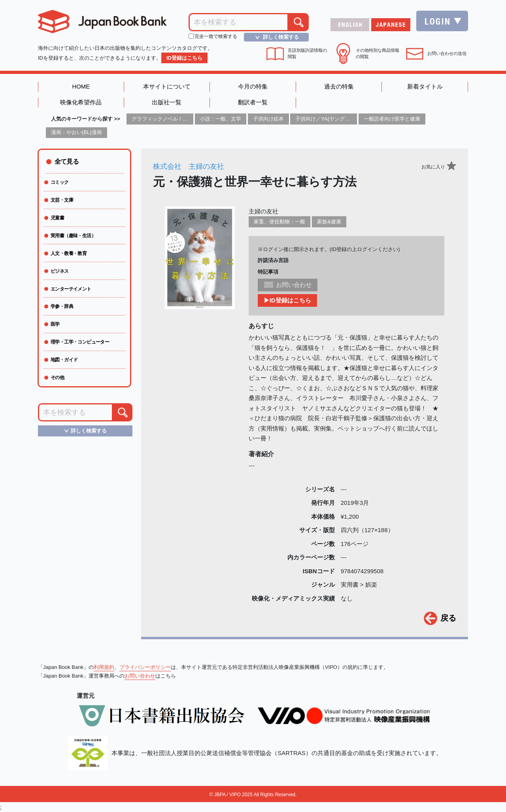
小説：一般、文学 (221, 119)
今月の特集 (253, 87)
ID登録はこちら (184, 58)
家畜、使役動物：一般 (279, 222)
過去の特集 (339, 87)
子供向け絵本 (268, 119)
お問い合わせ (140, 676)
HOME (81, 87)
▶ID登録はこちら (287, 301)
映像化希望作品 (81, 103)
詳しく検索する (275, 37)
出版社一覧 (167, 103)
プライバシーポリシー (145, 667)
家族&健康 (329, 222)
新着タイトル (425, 87)
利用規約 (104, 667)
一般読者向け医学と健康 (392, 119)
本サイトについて (167, 87)
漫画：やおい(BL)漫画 (76, 133)
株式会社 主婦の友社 (189, 167)
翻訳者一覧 (253, 103)
